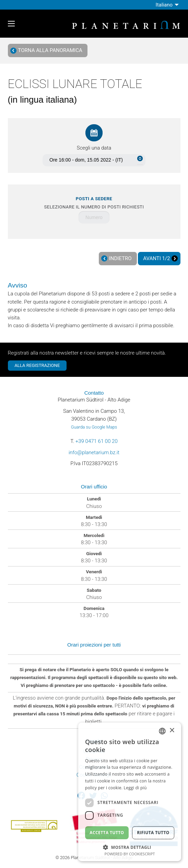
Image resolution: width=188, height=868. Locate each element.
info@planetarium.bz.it (94, 452)
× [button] (172, 731)
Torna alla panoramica (46, 50)
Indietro (116, 259)
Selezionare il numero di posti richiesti (94, 203)
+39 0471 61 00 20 (97, 441)
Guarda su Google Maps (94, 427)
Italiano (164, 5)
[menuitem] (168, 5)
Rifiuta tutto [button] (153, 833)
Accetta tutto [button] (107, 833)
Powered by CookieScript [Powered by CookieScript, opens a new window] (130, 854)
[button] (130, 847)
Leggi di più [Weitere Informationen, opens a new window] (135, 788)
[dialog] (130, 792)
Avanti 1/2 (160, 259)
